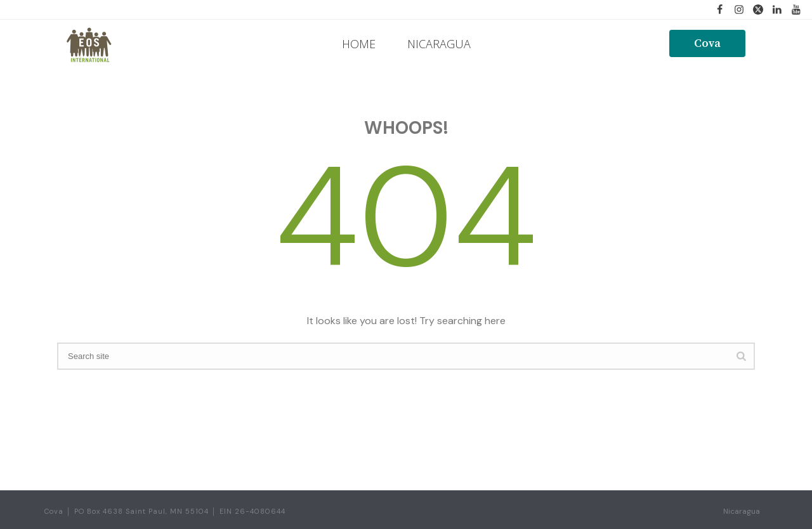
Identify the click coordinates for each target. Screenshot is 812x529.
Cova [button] (707, 43)
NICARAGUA (439, 44)
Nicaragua (742, 511)
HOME (359, 44)
